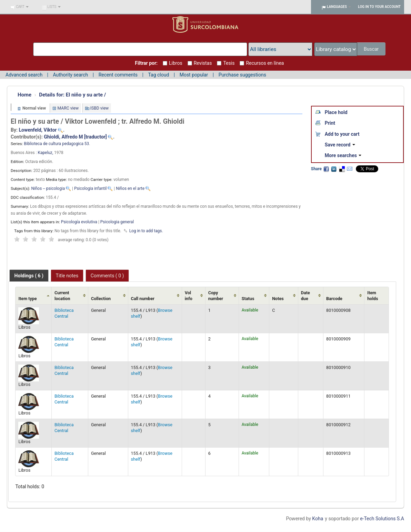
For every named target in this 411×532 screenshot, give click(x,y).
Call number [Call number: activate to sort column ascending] (143, 299)
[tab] (29, 276)
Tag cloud (158, 75)
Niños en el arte (130, 188)
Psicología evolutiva (79, 222)
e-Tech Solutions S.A (382, 519)
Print (330, 123)
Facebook (326, 169)
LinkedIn (334, 169)
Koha (318, 519)
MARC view (68, 108)
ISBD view (100, 108)
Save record (340, 145)
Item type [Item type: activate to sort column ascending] (27, 299)
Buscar (372, 49)
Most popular (194, 75)
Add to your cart (342, 134)
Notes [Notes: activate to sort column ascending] (278, 299)
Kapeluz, (46, 153)
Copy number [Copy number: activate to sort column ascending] (216, 296)
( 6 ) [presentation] (29, 276)
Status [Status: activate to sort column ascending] (248, 299)
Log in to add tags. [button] (146, 231)
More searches (343, 155)
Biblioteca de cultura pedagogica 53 (56, 144)
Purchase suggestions (242, 75)
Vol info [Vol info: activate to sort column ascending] (189, 296)
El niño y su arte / (72, 95)
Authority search (70, 75)
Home (24, 95)
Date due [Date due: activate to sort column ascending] (305, 296)
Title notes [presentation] (67, 276)
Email (350, 169)
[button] (19, 7)
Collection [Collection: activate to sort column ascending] (101, 299)
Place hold (336, 112)
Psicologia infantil (91, 188)
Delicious (342, 169)
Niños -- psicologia (48, 188)
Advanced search (24, 75)
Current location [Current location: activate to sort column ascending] (62, 296)
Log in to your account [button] (379, 7)
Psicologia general (117, 222)
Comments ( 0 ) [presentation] (107, 276)
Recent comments (118, 75)
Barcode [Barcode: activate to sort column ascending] (334, 299)
